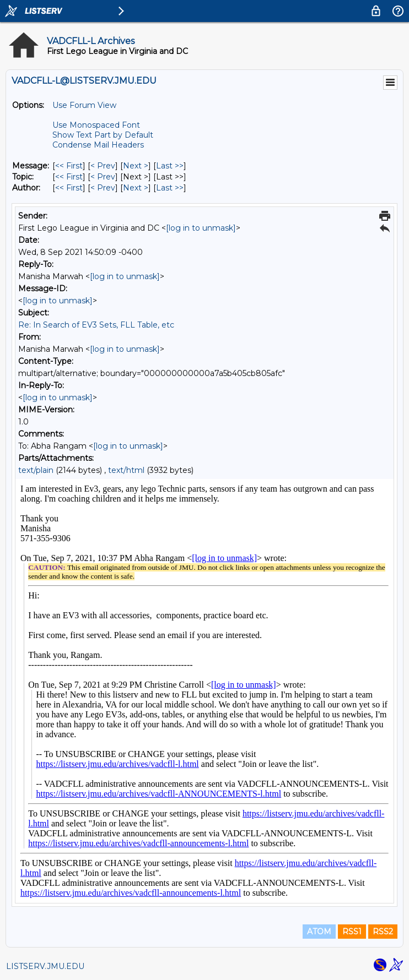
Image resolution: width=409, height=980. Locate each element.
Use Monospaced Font (96, 125)
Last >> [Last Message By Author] (170, 188)
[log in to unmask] (201, 228)
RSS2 (383, 932)
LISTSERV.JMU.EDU (45, 966)
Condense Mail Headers (98, 145)
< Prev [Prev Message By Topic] (103, 177)
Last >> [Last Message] (170, 166)
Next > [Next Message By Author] (136, 188)
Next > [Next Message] (136, 166)
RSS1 (352, 932)
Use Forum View (84, 105)
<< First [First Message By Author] (69, 188)
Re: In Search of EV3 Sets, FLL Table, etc (96, 325)
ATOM (319, 932)
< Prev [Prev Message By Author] (103, 188)
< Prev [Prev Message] (103, 166)
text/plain (36, 470)
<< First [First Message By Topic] (69, 177)
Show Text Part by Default (103, 135)
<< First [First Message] (69, 166)
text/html (126, 470)
